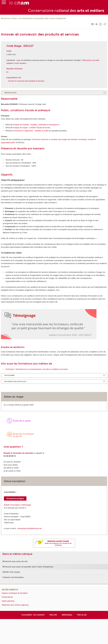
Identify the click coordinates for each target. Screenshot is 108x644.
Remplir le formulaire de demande (18, 453)
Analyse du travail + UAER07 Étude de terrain (31, 128)
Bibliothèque (67, 615)
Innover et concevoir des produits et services (26, 81)
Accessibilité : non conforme (33, 615)
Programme (9, 375)
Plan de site (82, 615)
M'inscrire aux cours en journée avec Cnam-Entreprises (28, 567)
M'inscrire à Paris (9, 18)
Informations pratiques (15, 382)
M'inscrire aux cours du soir (15, 561)
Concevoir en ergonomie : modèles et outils (31, 131)
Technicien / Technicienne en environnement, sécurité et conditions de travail (36, 369)
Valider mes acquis (11, 572)
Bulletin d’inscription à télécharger (18, 505)
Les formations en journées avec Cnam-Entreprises (43, 18)
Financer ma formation (13, 577)
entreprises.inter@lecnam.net (30, 528)
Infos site (53, 615)
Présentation (10, 93)
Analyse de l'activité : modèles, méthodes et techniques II (36, 125)
